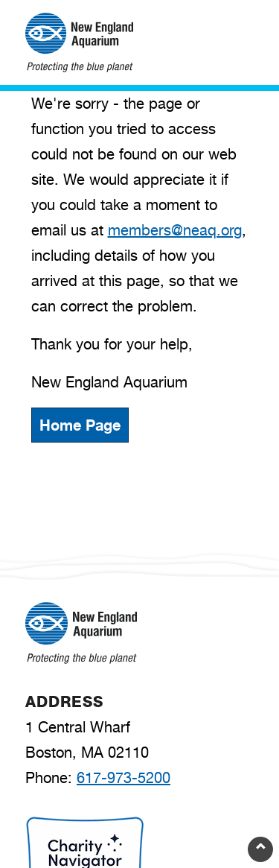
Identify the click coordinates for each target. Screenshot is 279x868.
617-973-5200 (124, 778)
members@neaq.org (175, 230)
